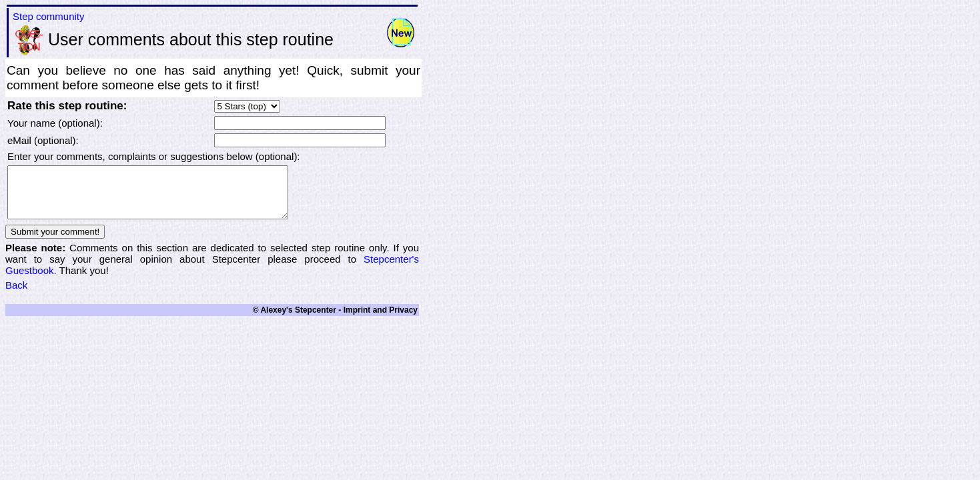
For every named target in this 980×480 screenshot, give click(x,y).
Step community (49, 16)
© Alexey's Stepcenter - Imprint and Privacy (335, 320)
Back (16, 295)
